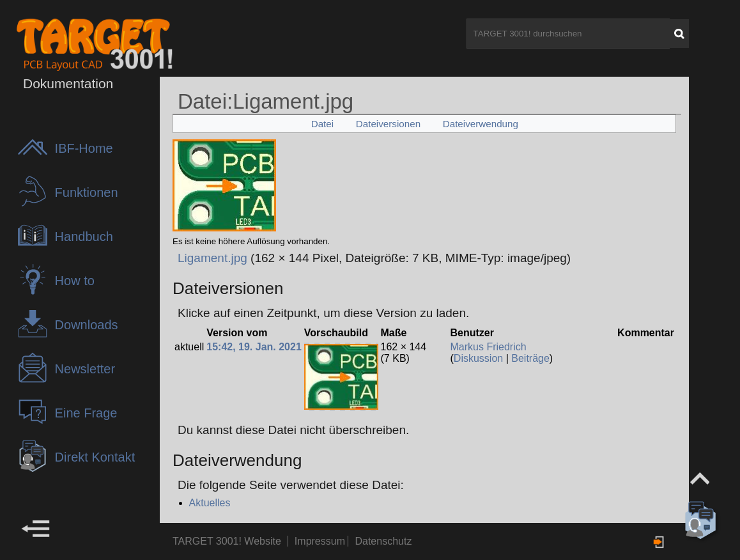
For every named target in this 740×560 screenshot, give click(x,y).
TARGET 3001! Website (227, 541)
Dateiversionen (388, 124)
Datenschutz (383, 541)
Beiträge (530, 358)
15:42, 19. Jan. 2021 (254, 347)
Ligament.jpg (212, 258)
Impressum (321, 541)
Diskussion (478, 358)
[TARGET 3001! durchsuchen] (568, 34)
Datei (322, 124)
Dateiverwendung (481, 124)
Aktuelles (210, 503)
